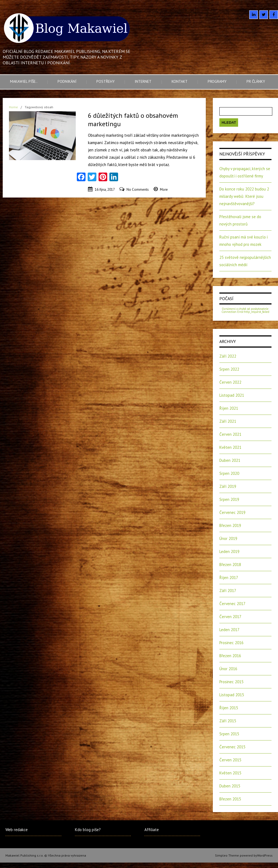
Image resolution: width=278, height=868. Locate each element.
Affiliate (152, 830)
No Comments (138, 190)
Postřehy (105, 81)
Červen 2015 (230, 760)
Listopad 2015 (232, 695)
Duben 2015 (230, 786)
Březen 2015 (230, 799)
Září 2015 (228, 721)
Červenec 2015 (232, 747)
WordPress (265, 855)
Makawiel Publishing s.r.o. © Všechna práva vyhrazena (46, 855)
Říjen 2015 (229, 708)
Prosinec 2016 (231, 643)
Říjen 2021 (229, 408)
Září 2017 (228, 591)
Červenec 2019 (232, 512)
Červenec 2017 (232, 604)
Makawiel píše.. (24, 81)
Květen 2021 (230, 447)
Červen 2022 (230, 382)
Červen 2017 (230, 617)
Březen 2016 (230, 656)
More (164, 190)
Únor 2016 (228, 669)
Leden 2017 (229, 630)
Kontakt (180, 81)
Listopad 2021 (232, 395)
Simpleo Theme (227, 855)
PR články (256, 81)
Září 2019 (228, 486)
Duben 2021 (230, 460)
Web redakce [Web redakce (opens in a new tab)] (17, 830)
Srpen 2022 (229, 369)
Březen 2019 (230, 525)
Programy (217, 81)
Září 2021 (228, 421)
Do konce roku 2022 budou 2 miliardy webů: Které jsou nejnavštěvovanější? (244, 196)
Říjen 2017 (229, 578)
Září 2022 (228, 356)
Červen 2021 (230, 434)
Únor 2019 (228, 538)
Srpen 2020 (229, 473)
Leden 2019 (229, 551)
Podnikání (67, 81)
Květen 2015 (230, 773)
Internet (143, 81)
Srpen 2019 (229, 499)
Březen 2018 (230, 565)
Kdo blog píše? (88, 830)
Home (13, 107)
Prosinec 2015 (231, 682)
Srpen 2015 (229, 734)
